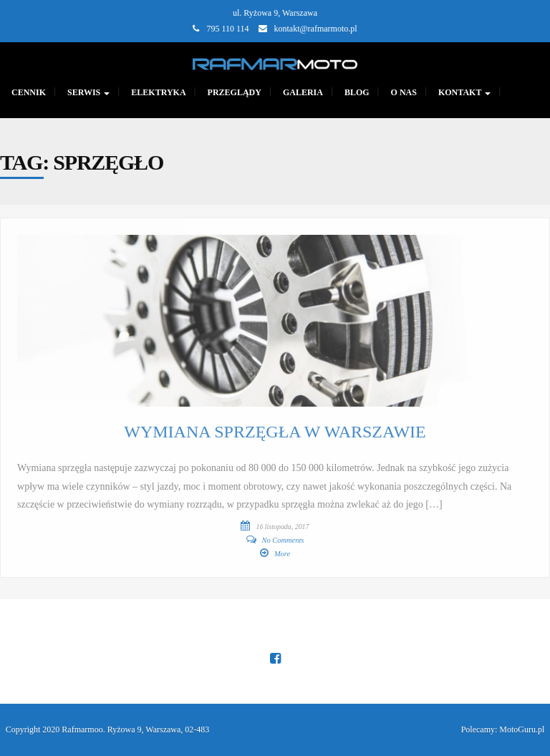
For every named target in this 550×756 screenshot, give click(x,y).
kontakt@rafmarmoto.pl (316, 29)
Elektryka (158, 92)
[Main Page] (275, 62)
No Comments (283, 540)
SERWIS (88, 92)
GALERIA (303, 92)
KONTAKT (464, 92)
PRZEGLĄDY (235, 92)
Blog (357, 92)
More (282, 554)
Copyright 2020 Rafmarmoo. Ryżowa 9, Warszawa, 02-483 (108, 730)
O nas (404, 92)
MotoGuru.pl (522, 730)
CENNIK (29, 92)
